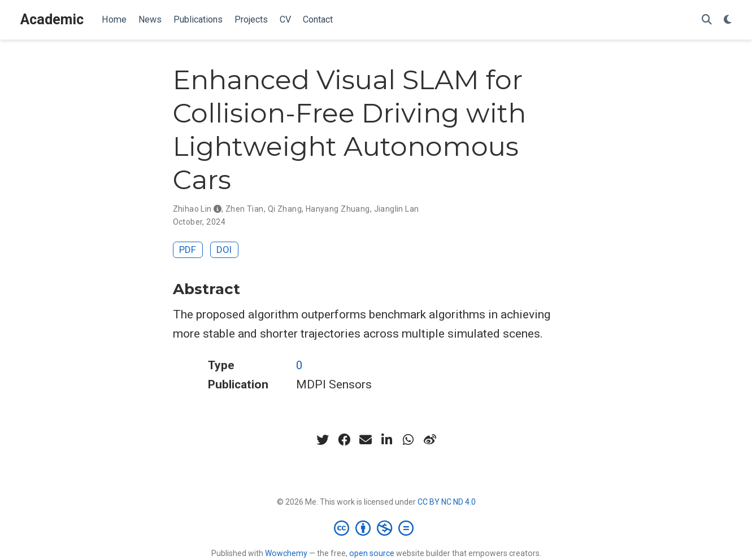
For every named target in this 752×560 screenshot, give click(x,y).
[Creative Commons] (376, 528)
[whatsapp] (408, 440)
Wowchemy (286, 553)
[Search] (707, 20)
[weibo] (430, 440)
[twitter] (323, 440)
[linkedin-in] (387, 440)
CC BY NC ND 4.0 (447, 502)
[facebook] (344, 440)
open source (372, 553)
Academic (52, 19)
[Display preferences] (728, 20)
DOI (224, 250)
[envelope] (366, 440)
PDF (188, 250)
